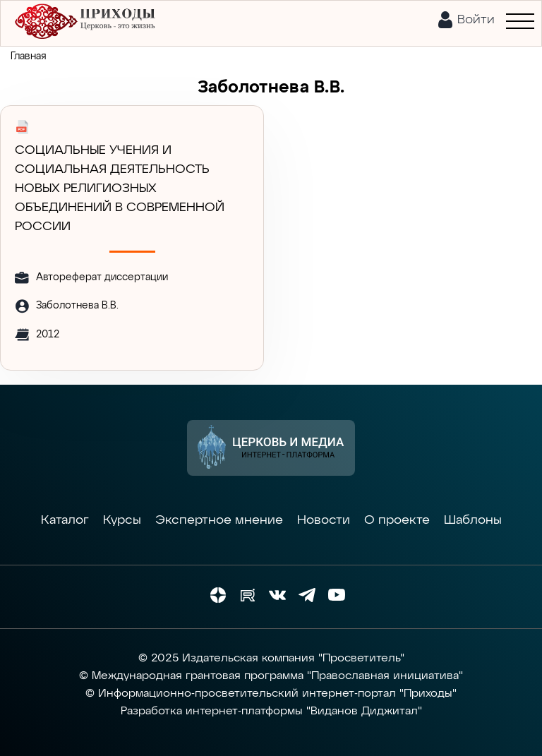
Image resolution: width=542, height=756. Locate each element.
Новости (324, 520)
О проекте (397, 520)
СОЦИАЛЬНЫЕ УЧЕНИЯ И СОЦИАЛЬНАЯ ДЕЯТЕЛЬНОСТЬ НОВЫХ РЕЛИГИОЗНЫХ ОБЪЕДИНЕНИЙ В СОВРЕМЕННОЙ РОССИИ (120, 188)
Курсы (122, 520)
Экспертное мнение (219, 520)
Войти (476, 20)
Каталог (65, 520)
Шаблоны (473, 520)
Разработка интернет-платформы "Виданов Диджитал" (271, 712)
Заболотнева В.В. (77, 306)
